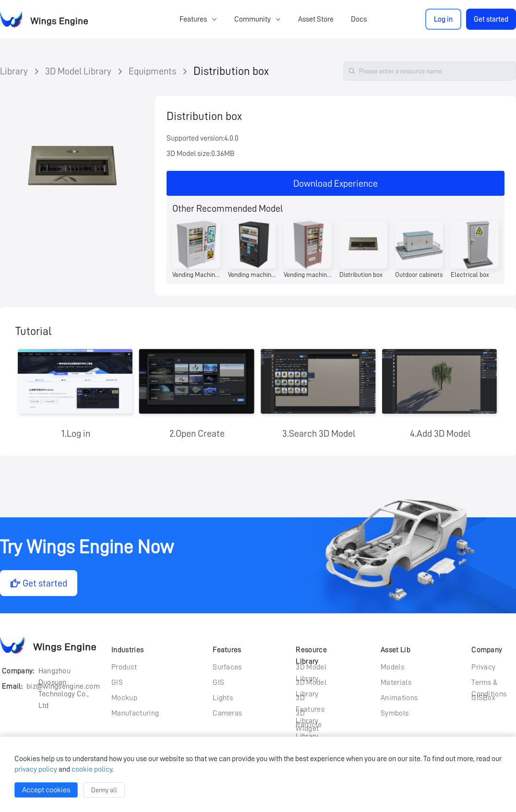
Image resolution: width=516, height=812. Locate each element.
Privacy (483, 667)
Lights (223, 698)
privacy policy (36, 769)
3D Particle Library (309, 714)
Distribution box (231, 71)
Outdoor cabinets (419, 275)
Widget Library (307, 729)
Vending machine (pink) (308, 275)
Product (124, 667)
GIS (117, 682)
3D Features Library (310, 699)
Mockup (124, 698)
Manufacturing (135, 713)
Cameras (227, 713)
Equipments (152, 71)
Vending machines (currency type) (252, 275)
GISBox (483, 698)
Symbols (395, 713)
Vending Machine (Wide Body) (196, 275)
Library (14, 71)
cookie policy (92, 769)
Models (392, 667)
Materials (396, 682)
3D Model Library (78, 71)
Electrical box (470, 275)
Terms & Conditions (489, 683)
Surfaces (227, 667)
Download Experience (336, 183)
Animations (399, 698)
